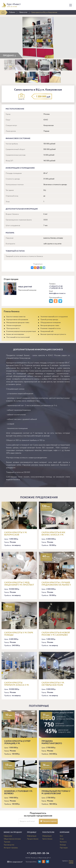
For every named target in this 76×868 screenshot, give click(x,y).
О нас (62, 839)
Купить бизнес (47, 839)
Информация (32, 836)
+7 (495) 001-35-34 (56, 288)
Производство (9, 845)
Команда (63, 845)
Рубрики (12, 12)
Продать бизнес (33, 839)
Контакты (63, 842)
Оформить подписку (48, 821)
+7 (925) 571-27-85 (56, 286)
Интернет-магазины (11, 848)
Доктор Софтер (71, 862)
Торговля (7, 842)
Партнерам (64, 848)
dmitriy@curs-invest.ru (57, 293)
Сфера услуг (23, 12)
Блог (61, 836)
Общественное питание (12, 839)
